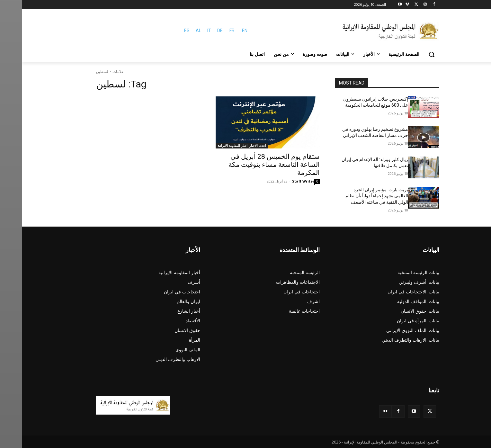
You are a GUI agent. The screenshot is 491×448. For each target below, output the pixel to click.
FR (210, 31)
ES (165, 31)
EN (223, 31)
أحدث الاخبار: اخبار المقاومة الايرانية (220, 146)
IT (187, 31)
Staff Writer (281, 181)
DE (198, 31)
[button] (409, 54)
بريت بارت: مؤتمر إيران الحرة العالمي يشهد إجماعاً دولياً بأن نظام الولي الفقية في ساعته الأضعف (355, 196)
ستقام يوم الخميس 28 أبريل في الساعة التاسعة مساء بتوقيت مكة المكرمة (252, 165)
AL (176, 31)
